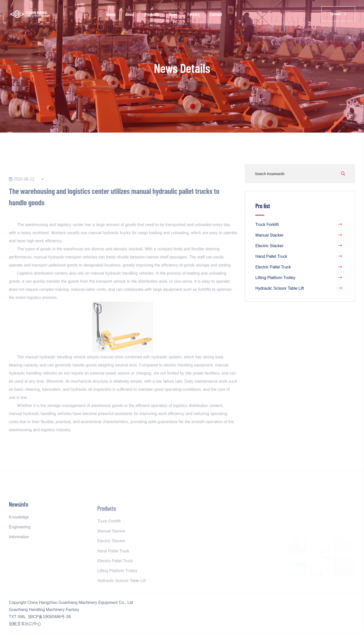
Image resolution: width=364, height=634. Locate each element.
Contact (216, 14)
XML (21, 617)
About (130, 14)
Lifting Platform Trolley (299, 278)
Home (111, 14)
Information (19, 548)
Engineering (195, 84)
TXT (13, 617)
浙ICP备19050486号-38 (49, 617)
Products (152, 14)
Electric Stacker (299, 246)
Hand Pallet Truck (299, 257)
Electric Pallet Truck (299, 267)
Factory (194, 14)
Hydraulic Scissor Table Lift (299, 288)
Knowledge (19, 528)
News (173, 14)
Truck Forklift (299, 225)
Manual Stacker (299, 235)
